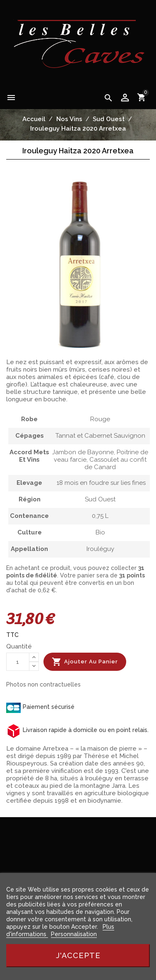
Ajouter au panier (85, 662)
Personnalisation (74, 934)
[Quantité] (18, 662)
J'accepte (78, 955)
